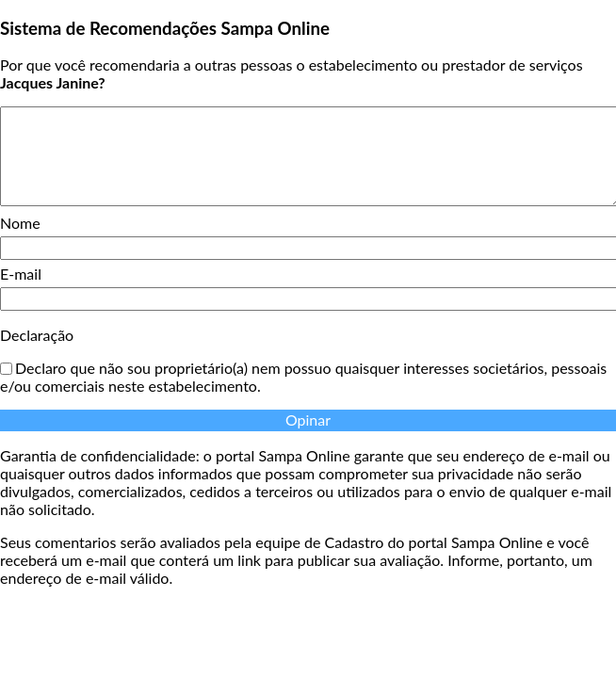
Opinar (308, 420)
